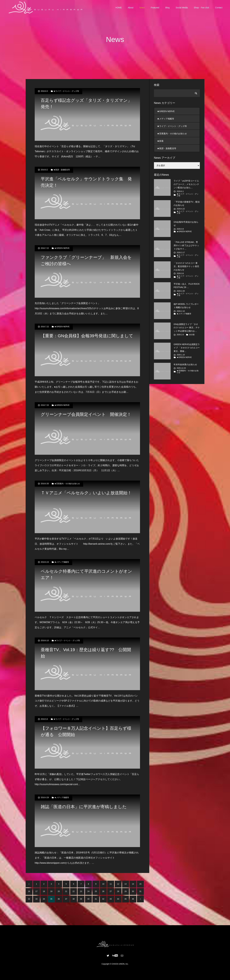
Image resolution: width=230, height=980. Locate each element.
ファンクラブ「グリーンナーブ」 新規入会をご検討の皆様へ (86, 261)
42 (103, 899)
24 (88, 891)
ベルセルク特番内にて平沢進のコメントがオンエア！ (86, 574)
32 (29, 899)
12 (118, 884)
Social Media (182, 8)
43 (111, 899)
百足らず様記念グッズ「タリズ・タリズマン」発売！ (86, 103)
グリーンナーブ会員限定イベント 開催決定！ (86, 414)
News (142, 8)
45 (126, 899)
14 (133, 884)
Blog (167, 8)
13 (126, 884)
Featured (155, 8)
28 (118, 891)
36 (59, 899)
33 (36, 899)
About (131, 8)
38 (74, 899)
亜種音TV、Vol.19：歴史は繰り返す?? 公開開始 (86, 653)
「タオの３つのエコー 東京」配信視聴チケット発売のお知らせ (186, 266)
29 (126, 891)
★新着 (160, 141)
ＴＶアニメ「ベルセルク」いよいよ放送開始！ (86, 493)
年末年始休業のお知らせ (185, 364)
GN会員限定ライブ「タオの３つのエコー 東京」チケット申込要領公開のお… (187, 328)
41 (96, 899)
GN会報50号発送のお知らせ (186, 224)
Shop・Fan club (201, 8)
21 (66, 891)
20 (59, 891)
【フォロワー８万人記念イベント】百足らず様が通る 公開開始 (86, 731)
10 (103, 884)
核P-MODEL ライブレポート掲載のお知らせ (186, 306)
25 (96, 891)
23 (81, 891)
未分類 (192, 335)
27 (111, 891)
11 (111, 884)
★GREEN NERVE (62, 248)
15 (140, 884)
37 (66, 899)
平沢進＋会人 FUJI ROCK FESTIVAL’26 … (187, 286)
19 (51, 891)
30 (133, 891)
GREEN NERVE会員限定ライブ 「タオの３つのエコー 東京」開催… (187, 348)
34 (44, 899)
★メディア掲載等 (62, 562)
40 (88, 899)
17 (36, 891)
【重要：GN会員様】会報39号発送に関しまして (87, 336)
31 (140, 891)
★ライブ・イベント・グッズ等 (66, 91)
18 (44, 891)
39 (81, 899)
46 (133, 899)
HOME (119, 8)
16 (29, 891)
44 (118, 899)
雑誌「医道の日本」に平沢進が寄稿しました (84, 807)
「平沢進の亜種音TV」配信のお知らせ (187, 204)
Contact (219, 8)
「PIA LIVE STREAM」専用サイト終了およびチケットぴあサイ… (186, 246)
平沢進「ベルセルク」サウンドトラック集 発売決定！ (86, 182)
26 (103, 891)
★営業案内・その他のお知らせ (67, 484)
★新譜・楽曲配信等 (62, 170)
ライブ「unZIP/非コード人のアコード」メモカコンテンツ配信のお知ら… (186, 184)
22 (74, 891)
